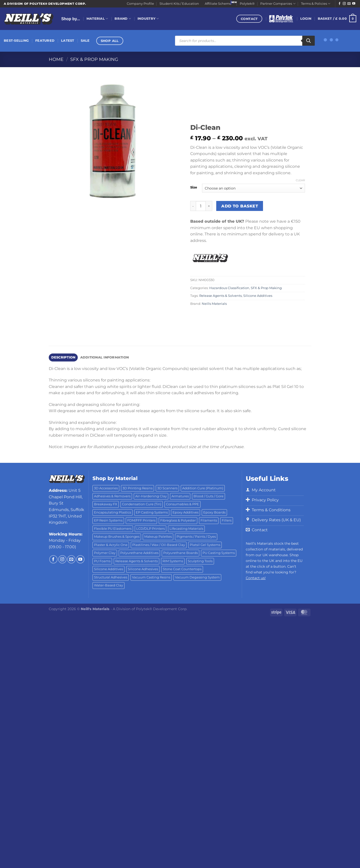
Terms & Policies (316, 4)
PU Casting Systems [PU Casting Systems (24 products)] (219, 553)
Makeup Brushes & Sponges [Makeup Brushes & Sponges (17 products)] (117, 537)
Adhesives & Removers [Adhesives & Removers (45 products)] (112, 496)
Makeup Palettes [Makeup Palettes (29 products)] (158, 537)
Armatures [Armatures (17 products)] (180, 496)
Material (97, 19)
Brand (123, 19)
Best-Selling (16, 41)
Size (194, 187)
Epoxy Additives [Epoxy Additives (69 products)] (185, 512)
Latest (68, 41)
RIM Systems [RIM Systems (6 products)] (173, 561)
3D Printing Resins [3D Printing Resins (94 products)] (137, 488)
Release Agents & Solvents (220, 296)
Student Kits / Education (179, 4)
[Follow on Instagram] (344, 4)
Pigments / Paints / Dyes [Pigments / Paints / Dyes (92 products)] (196, 537)
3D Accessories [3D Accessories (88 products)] (106, 488)
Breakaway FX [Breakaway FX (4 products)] (106, 504)
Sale (85, 41)
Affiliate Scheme (218, 4)
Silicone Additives (258, 296)
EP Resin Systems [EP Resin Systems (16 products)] (108, 520)
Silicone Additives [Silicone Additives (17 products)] (108, 569)
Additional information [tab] (105, 357)
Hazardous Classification (229, 288)
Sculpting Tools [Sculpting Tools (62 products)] (200, 561)
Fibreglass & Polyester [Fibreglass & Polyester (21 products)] (178, 520)
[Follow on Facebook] (339, 4)
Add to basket (240, 206)
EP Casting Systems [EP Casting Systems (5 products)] (152, 512)
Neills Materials (214, 304)
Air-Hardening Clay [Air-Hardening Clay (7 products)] (151, 496)
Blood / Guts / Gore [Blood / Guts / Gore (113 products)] (208, 496)
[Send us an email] (349, 4)
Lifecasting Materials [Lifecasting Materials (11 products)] (186, 529)
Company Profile (140, 4)
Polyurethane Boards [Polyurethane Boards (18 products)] (180, 553)
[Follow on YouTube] (354, 4)
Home (56, 59)
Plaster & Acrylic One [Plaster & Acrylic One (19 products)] (111, 545)
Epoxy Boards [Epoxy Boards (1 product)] (214, 512)
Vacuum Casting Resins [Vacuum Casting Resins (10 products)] (151, 577)
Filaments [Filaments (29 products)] (209, 520)
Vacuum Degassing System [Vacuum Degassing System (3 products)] (197, 577)
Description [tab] (63, 357)
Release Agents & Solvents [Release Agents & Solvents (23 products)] (136, 561)
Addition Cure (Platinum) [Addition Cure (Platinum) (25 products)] (203, 488)
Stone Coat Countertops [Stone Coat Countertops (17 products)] (182, 569)
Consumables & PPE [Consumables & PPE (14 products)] (182, 504)
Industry (148, 19)
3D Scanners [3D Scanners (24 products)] (167, 488)
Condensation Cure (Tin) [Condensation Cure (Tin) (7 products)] (142, 504)
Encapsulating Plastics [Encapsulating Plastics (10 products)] (112, 512)
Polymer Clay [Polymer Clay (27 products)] (105, 553)
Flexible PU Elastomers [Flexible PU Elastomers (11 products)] (113, 529)
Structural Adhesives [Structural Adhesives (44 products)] (111, 577)
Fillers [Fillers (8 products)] (227, 520)
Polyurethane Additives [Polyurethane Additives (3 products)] (139, 553)
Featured (45, 41)
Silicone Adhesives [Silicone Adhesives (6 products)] (143, 569)
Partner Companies (278, 4)
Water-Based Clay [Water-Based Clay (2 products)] (108, 585)
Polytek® (247, 4)
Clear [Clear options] (300, 180)
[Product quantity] (201, 206)
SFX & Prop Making (94, 59)
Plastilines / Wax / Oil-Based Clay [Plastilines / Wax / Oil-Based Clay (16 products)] (159, 545)
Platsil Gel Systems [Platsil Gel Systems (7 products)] (205, 545)
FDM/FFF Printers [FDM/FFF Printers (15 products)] (141, 520)
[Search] (308, 41)
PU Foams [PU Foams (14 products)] (102, 561)
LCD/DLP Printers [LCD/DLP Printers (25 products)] (150, 529)
